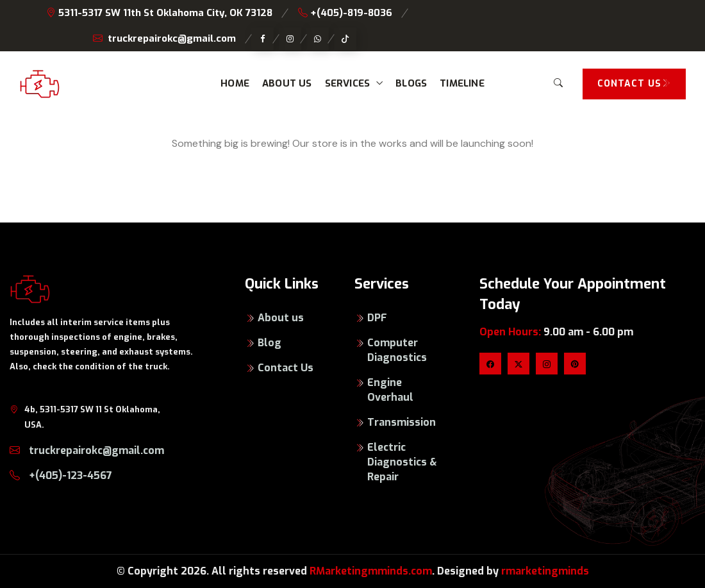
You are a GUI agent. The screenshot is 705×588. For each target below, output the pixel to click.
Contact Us (286, 368)
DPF (377, 318)
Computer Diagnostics (397, 350)
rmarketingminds (545, 571)
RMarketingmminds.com (371, 571)
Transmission (402, 422)
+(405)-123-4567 (61, 475)
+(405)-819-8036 (345, 13)
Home (235, 83)
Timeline (462, 83)
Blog (270, 343)
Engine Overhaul (390, 390)
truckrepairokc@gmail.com (164, 38)
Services (348, 83)
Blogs (411, 83)
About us (287, 83)
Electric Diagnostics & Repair (402, 462)
